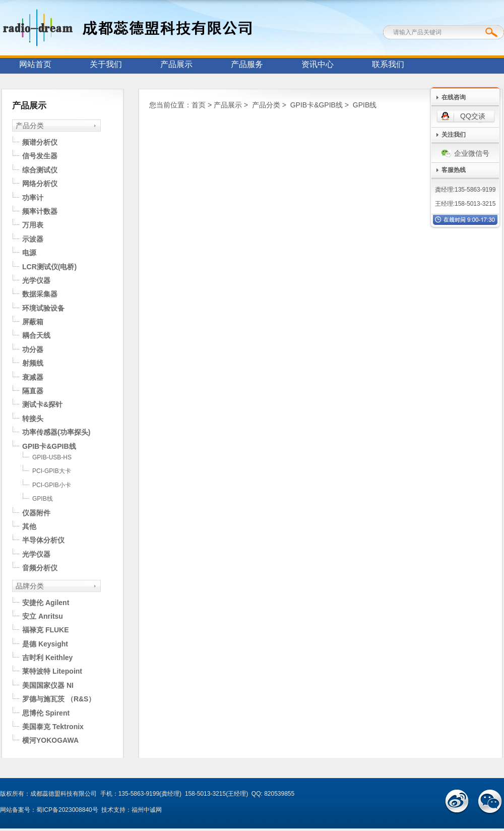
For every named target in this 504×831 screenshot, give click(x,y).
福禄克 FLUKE (46, 630)
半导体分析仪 (43, 540)
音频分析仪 (40, 568)
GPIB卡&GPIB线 (49, 446)
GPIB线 (43, 499)
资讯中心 (318, 64)
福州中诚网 (147, 810)
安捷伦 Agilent (46, 603)
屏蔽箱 (33, 322)
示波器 (33, 239)
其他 (29, 526)
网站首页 (35, 64)
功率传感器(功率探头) (56, 432)
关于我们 (106, 64)
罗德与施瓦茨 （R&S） (59, 699)
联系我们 (388, 64)
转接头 (33, 419)
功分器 (33, 349)
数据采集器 (40, 294)
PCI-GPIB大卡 (52, 471)
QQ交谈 (473, 116)
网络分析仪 (40, 184)
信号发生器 (40, 156)
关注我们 (454, 135)
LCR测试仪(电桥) (49, 267)
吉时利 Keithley (47, 658)
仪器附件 (36, 513)
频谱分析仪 (40, 142)
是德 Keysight (45, 644)
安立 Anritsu (43, 616)
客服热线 (454, 170)
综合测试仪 (40, 170)
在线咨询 (454, 97)
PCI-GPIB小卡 (52, 485)
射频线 (33, 363)
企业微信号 (465, 153)
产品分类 (30, 126)
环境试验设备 (43, 308)
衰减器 (33, 377)
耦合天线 (36, 335)
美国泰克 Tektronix (53, 727)
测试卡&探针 (42, 404)
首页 (199, 105)
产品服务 (247, 64)
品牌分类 (30, 586)
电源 (29, 253)
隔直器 (33, 391)
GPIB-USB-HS (52, 457)
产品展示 (176, 64)
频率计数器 (40, 211)
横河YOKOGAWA (50, 740)
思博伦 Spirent (46, 713)
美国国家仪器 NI (48, 685)
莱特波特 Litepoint (52, 671)
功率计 (33, 198)
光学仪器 (36, 280)
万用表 (33, 225)
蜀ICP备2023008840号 (67, 810)
